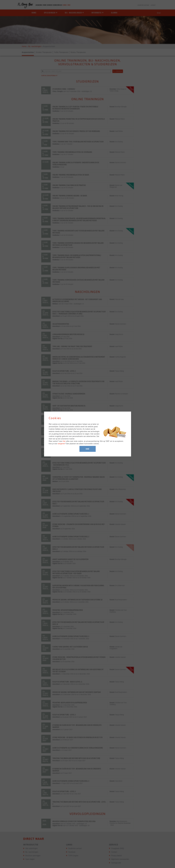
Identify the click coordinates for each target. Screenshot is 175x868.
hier (64, 441)
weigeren (61, 443)
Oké (87, 449)
